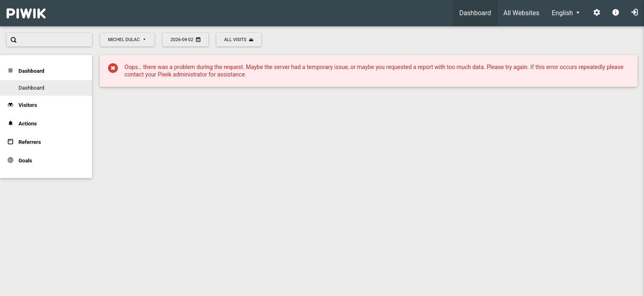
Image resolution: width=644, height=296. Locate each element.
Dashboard (475, 13)
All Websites (522, 13)
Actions (22, 124)
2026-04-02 (185, 40)
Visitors (22, 105)
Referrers (24, 142)
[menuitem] (475, 13)
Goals (20, 161)
